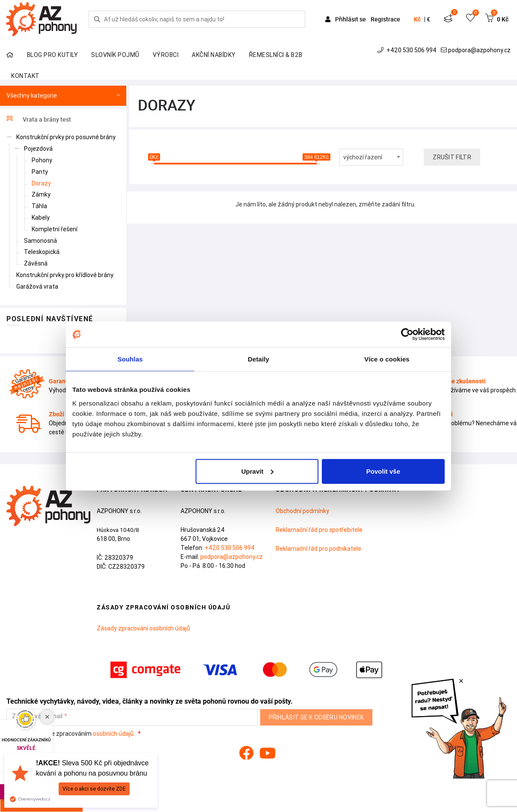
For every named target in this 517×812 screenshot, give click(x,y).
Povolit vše (383, 471)
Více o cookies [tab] (387, 359)
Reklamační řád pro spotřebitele (319, 530)
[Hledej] (97, 19)
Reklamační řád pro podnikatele (318, 549)
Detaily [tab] (258, 359)
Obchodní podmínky (302, 511)
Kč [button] (417, 19)
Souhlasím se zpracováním (71, 734)
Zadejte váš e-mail (37, 716)
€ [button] (428, 19)
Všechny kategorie (63, 96)
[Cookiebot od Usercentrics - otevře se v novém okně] (407, 334)
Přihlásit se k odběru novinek (316, 717)
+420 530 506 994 (408, 50)
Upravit (258, 471)
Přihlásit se (346, 19)
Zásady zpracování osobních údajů (143, 628)
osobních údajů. (114, 734)
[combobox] (371, 157)
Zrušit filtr (452, 157)
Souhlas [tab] (130, 359)
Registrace (385, 19)
